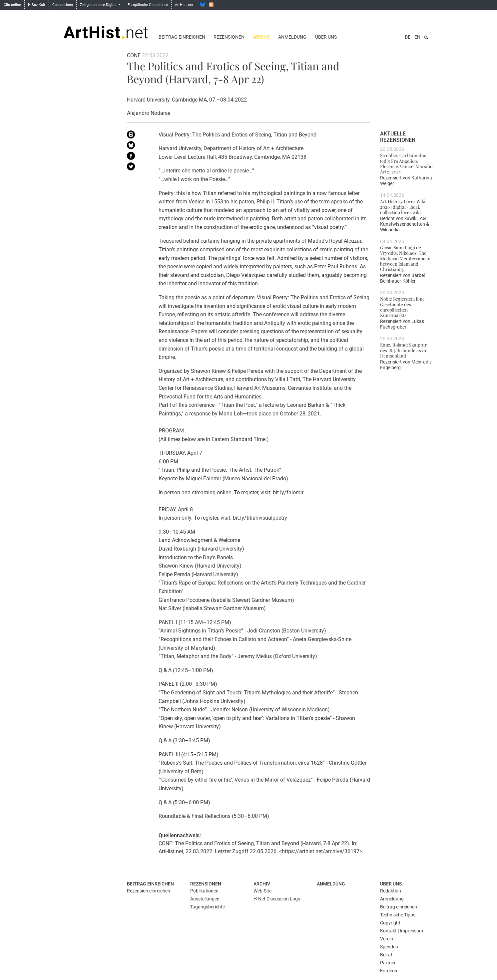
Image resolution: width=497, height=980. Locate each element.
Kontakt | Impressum (402, 931)
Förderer (389, 971)
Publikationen (204, 891)
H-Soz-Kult (37, 5)
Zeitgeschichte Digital (99, 5)
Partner (388, 963)
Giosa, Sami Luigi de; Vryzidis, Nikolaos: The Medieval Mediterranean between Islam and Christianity (405, 258)
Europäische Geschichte (148, 5)
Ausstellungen (205, 899)
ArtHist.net (184, 5)
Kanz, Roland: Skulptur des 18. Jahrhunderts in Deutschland (403, 350)
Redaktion (391, 891)
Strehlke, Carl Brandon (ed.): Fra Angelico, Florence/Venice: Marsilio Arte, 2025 (406, 163)
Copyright (390, 923)
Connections (63, 5)
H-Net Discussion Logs (277, 899)
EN (417, 37)
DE (408, 37)
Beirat (386, 955)
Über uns (326, 37)
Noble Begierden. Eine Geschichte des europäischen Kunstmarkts (402, 307)
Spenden (389, 947)
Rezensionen (229, 37)
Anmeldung (292, 37)
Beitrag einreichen (182, 37)
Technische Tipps (398, 915)
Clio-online (12, 5)
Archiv (261, 37)
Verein (387, 939)
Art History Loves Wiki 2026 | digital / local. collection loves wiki (403, 207)
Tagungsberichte (208, 907)
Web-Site (262, 891)
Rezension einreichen (149, 891)
